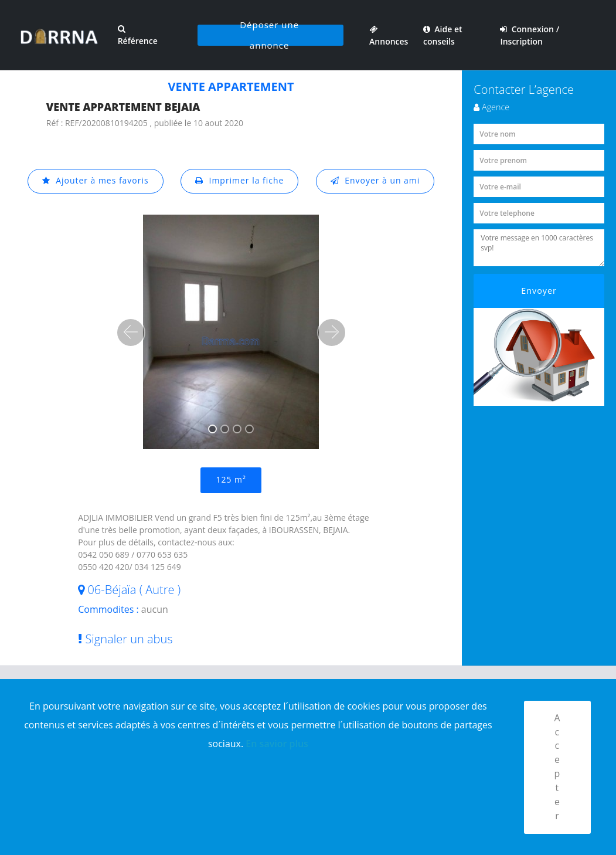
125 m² (231, 480)
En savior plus (277, 743)
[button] (131, 333)
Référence (136, 35)
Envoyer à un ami (375, 181)
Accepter (557, 767)
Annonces (388, 35)
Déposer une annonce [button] (269, 35)
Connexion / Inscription (530, 35)
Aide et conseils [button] (443, 35)
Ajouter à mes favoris (95, 181)
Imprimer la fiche (240, 181)
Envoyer (539, 291)
